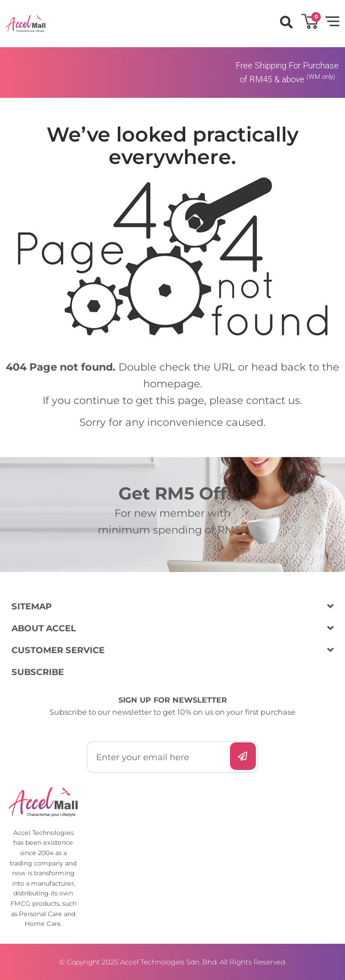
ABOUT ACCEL (44, 628)
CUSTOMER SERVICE (58, 650)
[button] (286, 22)
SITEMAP (32, 606)
